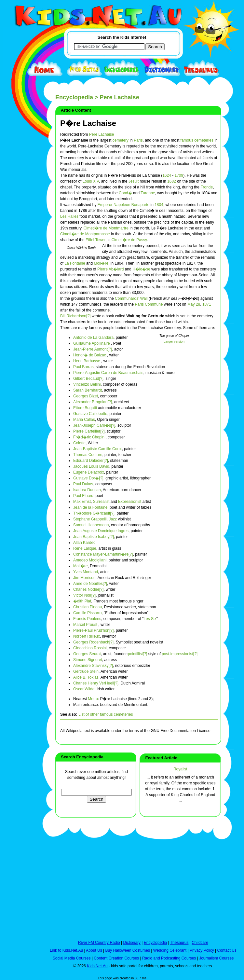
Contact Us (227, 950)
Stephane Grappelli (90, 519)
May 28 (194, 304)
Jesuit (134, 181)
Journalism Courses (216, 958)
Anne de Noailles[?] (90, 584)
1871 (207, 304)
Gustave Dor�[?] (88, 478)
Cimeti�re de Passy (129, 240)
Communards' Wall (131, 298)
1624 (167, 175)
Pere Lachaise (102, 134)
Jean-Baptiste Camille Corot (97, 449)
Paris (138, 140)
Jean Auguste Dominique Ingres (101, 531)
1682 (172, 181)
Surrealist (101, 502)
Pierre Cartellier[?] (89, 431)
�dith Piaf (82, 601)
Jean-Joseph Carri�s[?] (94, 425)
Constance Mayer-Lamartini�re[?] (103, 554)
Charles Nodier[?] (88, 589)
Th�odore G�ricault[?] (94, 513)
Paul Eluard (83, 496)
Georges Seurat (87, 654)
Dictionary (132, 943)
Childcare (200, 943)
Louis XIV (91, 181)
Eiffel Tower (95, 240)
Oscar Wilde (84, 689)
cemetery (121, 140)
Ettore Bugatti (85, 408)
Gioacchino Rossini (90, 648)
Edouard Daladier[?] (91, 461)
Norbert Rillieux (87, 636)
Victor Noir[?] (84, 595)
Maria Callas (84, 420)
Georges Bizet (86, 396)
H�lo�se (141, 269)
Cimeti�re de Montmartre (106, 228)
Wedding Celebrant (170, 950)
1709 (179, 175)
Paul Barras (83, 367)
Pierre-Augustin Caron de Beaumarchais (108, 373)
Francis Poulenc (87, 619)
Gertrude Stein (86, 671)
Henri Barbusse (87, 361)
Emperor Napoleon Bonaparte (123, 205)
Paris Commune (149, 304)
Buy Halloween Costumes (127, 950)
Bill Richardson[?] (75, 316)
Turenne (148, 193)
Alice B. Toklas (86, 677)
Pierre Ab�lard (110, 269)
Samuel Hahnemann (91, 525)
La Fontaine (75, 263)
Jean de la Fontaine (90, 507)
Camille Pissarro (87, 613)
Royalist (180, 769)
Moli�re (101, 263)
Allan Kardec (84, 543)
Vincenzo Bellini (87, 384)
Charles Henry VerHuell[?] (96, 683)
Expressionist (130, 502)
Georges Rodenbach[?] (93, 642)
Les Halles (69, 216)
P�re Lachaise (88, 123)
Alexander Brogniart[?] (93, 402)
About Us (94, 950)
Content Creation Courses (116, 958)
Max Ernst (82, 502)
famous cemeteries (197, 140)
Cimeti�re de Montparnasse (85, 234)
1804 (159, 205)
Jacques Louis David (91, 466)
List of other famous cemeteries (106, 714)
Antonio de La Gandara (93, 338)
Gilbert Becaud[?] (88, 379)
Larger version (174, 342)
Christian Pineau (88, 607)
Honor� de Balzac (90, 355)
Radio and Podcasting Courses (169, 958)
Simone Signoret (88, 660)
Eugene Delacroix (89, 472)
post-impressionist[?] (180, 654)
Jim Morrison (84, 578)
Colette (79, 443)
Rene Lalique (85, 548)
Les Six (150, 619)
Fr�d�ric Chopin (89, 437)
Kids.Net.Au (97, 966)
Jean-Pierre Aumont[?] (93, 349)
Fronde (207, 187)
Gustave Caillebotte (90, 414)
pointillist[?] (137, 654)
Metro (93, 699)
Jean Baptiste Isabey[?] (94, 537)
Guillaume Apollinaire (92, 343)
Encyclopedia (74, 97)
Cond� (125, 193)
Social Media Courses (72, 958)
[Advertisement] (20, 238)
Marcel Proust (85, 625)
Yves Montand (86, 572)
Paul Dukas (83, 484)
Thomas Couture (88, 455)
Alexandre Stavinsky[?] (93, 666)
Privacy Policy (202, 950)
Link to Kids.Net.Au (66, 950)
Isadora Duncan (87, 490)
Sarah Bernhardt (88, 390)
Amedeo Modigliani (90, 560)
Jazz (113, 519)
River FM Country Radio (99, 943)
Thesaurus (179, 943)
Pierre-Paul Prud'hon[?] (93, 630)
